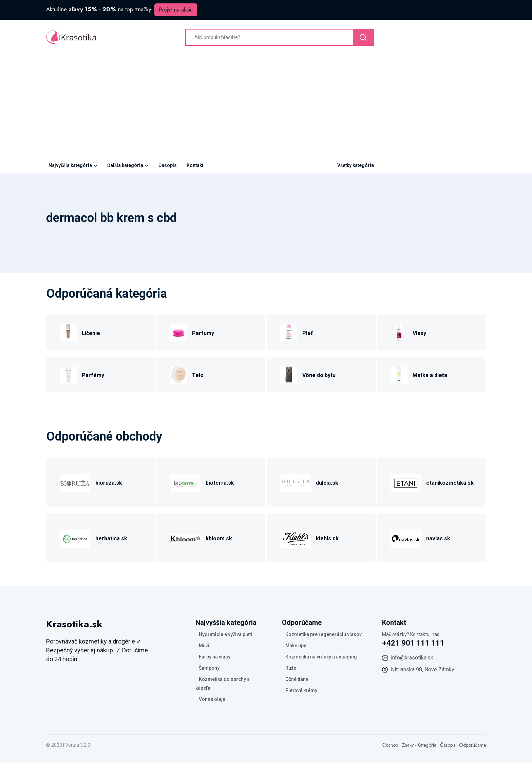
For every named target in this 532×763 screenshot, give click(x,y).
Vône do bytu (319, 375)
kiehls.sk (327, 538)
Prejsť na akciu (176, 10)
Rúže (291, 668)
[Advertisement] (266, 106)
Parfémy (93, 375)
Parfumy (203, 333)
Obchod (390, 745)
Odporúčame (472, 745)
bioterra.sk (220, 483)
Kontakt (195, 165)
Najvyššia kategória (70, 165)
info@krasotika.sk (412, 658)
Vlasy (419, 333)
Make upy (296, 646)
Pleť (308, 333)
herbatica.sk (111, 538)
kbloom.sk (219, 538)
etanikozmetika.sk (450, 483)
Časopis (168, 165)
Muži (204, 646)
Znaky (408, 745)
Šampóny (209, 668)
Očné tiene (297, 679)
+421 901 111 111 (413, 643)
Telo (198, 375)
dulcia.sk (327, 483)
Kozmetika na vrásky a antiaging (321, 657)
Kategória (427, 745)
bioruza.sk (109, 483)
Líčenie (91, 333)
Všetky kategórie (356, 165)
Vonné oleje (212, 699)
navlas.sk (438, 538)
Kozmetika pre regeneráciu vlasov (324, 634)
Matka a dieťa (430, 375)
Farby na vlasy (215, 657)
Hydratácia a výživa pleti (225, 634)
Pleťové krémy (301, 690)
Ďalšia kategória (125, 165)
